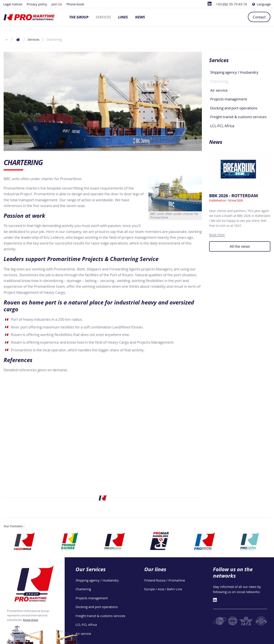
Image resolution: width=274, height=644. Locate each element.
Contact (259, 17)
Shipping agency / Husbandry (234, 72)
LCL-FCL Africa (222, 126)
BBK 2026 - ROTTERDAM (234, 196)
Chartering (219, 81)
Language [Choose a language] (261, 4)
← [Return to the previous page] (7, 40)
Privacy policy (37, 4)
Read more (217, 235)
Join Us (57, 4)
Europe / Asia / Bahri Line (163, 589)
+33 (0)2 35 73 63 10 (232, 4)
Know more (31, 620)
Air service (219, 90)
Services (103, 17)
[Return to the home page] (18, 40)
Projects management (229, 99)
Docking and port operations (234, 108)
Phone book (75, 4)
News (140, 17)
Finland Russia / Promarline (165, 580)
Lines (123, 17)
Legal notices (13, 4)
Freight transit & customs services (238, 117)
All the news (240, 246)
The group (79, 17)
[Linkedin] (210, 4)
